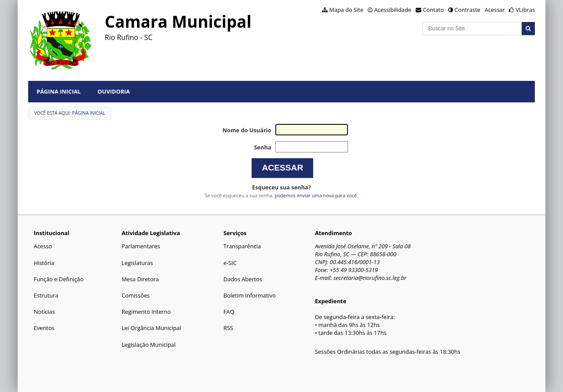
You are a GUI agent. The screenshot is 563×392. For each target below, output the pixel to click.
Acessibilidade (393, 10)
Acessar (495, 10)
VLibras (525, 10)
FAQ (229, 312)
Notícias (44, 312)
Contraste (468, 10)
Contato (434, 10)
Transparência (242, 246)
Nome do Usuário (247, 130)
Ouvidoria (114, 91)
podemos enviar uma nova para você (316, 195)
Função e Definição (59, 279)
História (44, 263)
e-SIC (230, 263)
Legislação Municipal (148, 345)
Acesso (43, 246)
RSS (228, 328)
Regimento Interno (146, 312)
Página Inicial (58, 91)
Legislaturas (137, 263)
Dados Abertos (243, 279)
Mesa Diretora (140, 279)
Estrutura (46, 295)
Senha (262, 147)
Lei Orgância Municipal (151, 328)
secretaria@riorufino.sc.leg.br (370, 278)
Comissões (135, 295)
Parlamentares (141, 246)
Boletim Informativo (250, 295)
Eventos (44, 328)
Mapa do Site (346, 10)
